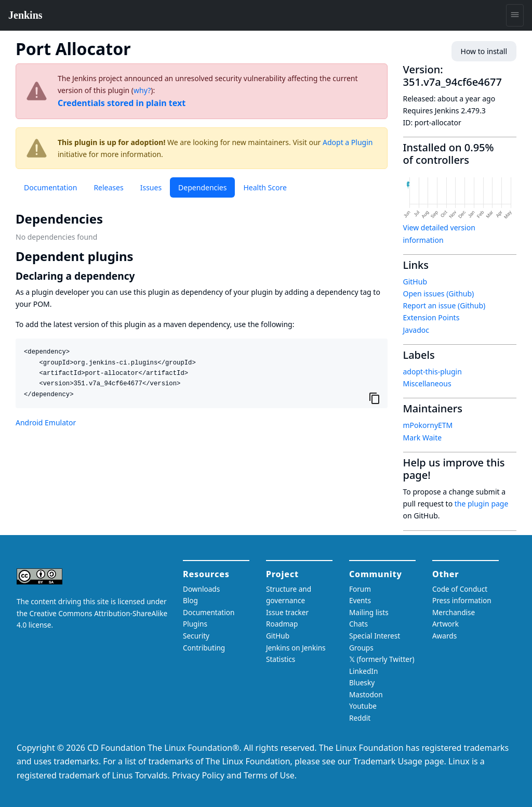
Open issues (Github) (439, 294)
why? (142, 90)
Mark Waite (423, 438)
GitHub (415, 282)
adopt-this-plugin (433, 372)
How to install (484, 51)
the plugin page (482, 504)
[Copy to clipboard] (375, 398)
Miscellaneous (427, 383)
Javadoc (416, 330)
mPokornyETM (428, 425)
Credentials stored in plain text (122, 103)
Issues (151, 187)
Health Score (265, 187)
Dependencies (202, 187)
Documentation (50, 187)
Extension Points (431, 317)
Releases (108, 187)
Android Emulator (46, 422)
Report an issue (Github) (444, 305)
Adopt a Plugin (348, 142)
